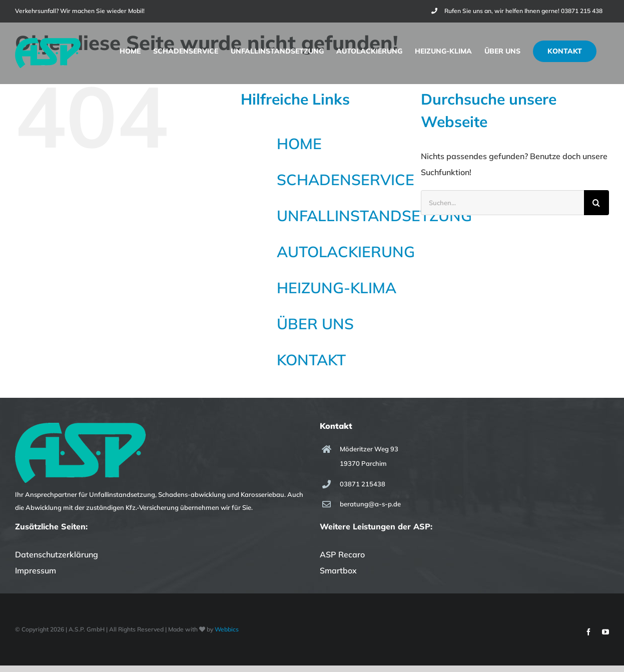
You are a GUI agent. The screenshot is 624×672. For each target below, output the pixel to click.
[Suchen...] (502, 203)
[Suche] (596, 203)
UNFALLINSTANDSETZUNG (374, 216)
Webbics (227, 629)
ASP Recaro (342, 554)
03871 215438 (363, 484)
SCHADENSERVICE (346, 180)
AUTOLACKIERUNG (346, 252)
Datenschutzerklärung (57, 554)
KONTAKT (311, 360)
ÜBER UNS (315, 324)
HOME (299, 144)
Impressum (36, 570)
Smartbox (338, 570)
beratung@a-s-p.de (370, 504)
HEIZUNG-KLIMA (337, 288)
